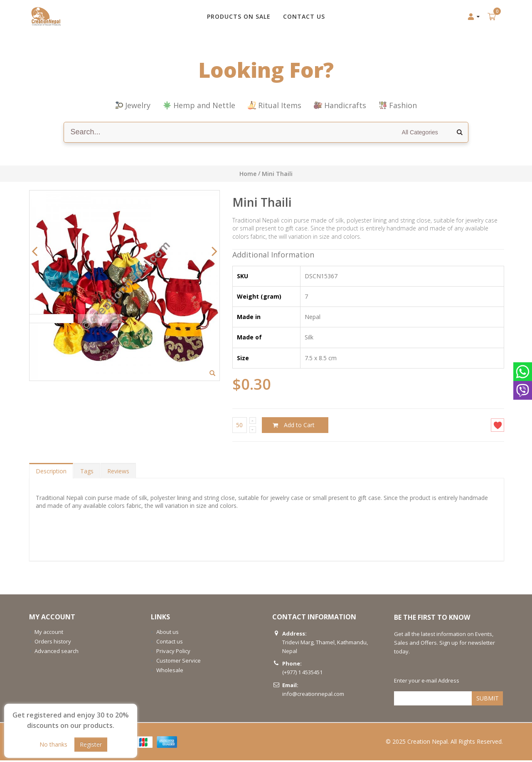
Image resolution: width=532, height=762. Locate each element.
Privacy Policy (173, 653)
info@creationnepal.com (313, 695)
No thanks (53, 744)
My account (49, 633)
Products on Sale (239, 16)
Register (91, 744)
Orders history (53, 643)
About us (167, 633)
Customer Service (179, 662)
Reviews (118, 473)
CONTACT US (304, 16)
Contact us (170, 643)
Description (51, 473)
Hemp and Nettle (199, 105)
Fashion (398, 105)
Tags (87, 473)
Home (248, 174)
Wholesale (170, 672)
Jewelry (133, 105)
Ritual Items (275, 105)
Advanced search (57, 653)
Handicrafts (340, 105)
